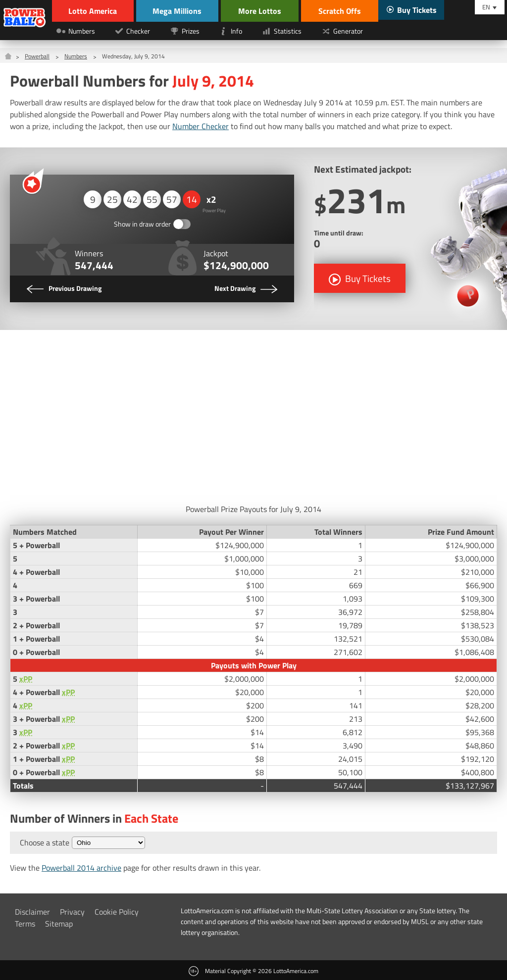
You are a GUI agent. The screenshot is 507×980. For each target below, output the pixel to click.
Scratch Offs (343, 11)
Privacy (72, 911)
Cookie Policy (117, 911)
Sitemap (59, 923)
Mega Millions (179, 11)
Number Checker (201, 126)
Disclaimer (32, 911)
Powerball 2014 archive (81, 867)
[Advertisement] (253, 414)
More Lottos (263, 11)
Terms (25, 923)
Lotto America (94, 11)
